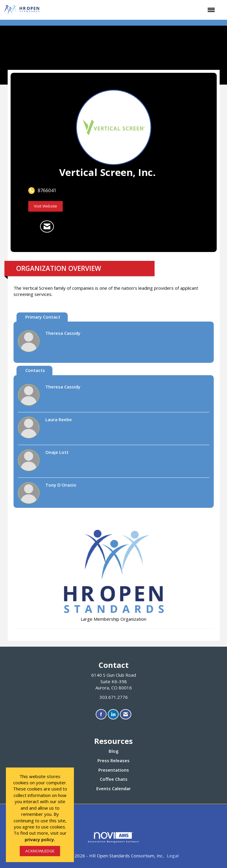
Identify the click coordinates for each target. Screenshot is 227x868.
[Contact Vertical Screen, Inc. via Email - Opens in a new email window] (47, 227)
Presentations (114, 770)
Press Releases (113, 760)
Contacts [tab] (35, 370)
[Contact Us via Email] (126, 714)
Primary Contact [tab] (43, 317)
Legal (173, 856)
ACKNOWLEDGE (40, 851)
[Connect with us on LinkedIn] (113, 714)
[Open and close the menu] (131, 10)
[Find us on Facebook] (101, 714)
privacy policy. (40, 839)
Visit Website (45, 206)
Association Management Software (113, 837)
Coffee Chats (114, 779)
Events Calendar (113, 788)
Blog (114, 751)
